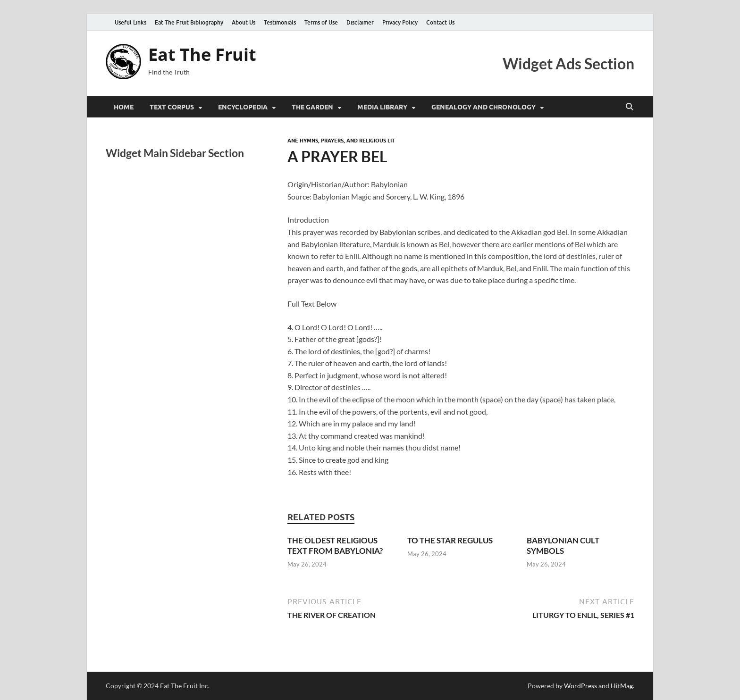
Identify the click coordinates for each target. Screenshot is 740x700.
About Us (244, 22)
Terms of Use (321, 22)
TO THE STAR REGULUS (450, 540)
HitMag (622, 686)
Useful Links (130, 22)
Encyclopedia (243, 107)
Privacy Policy (400, 22)
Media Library (382, 107)
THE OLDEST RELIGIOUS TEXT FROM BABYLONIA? (335, 546)
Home (124, 107)
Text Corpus (172, 107)
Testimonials (280, 22)
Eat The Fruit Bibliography (189, 22)
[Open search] (630, 107)
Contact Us (440, 22)
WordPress (580, 686)
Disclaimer (360, 22)
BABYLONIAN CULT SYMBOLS (563, 546)
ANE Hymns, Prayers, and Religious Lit (341, 141)
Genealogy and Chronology (484, 107)
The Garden (312, 107)
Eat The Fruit (202, 54)
